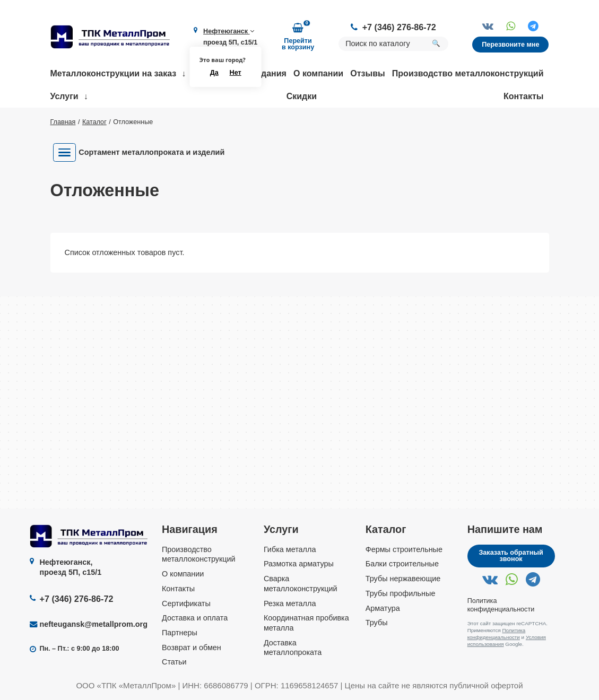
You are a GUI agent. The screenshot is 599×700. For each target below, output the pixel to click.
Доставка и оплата (195, 618)
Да (214, 73)
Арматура (383, 608)
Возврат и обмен (192, 647)
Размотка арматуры (299, 564)
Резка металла (290, 603)
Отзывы (367, 73)
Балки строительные (402, 564)
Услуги (64, 96)
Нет (236, 73)
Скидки (302, 96)
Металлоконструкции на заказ (114, 73)
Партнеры (180, 633)
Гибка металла (290, 549)
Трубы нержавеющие (403, 579)
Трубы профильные (401, 593)
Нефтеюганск (229, 31)
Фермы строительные (404, 549)
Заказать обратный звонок (511, 556)
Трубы (377, 623)
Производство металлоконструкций (468, 73)
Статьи (174, 662)
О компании (318, 73)
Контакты (523, 96)
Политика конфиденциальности (497, 634)
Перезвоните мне (510, 45)
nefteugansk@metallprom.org (93, 624)
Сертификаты (186, 603)
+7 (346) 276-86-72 (399, 27)
